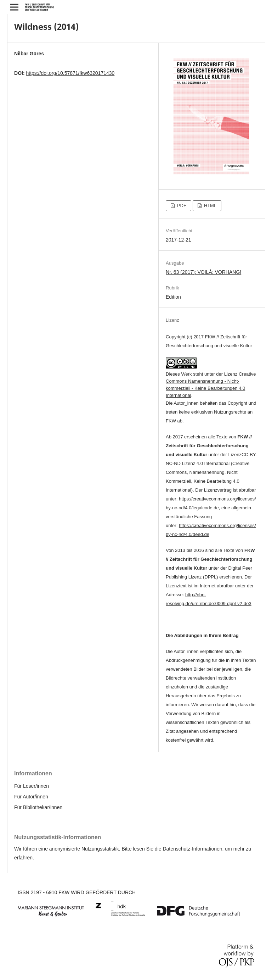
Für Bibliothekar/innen (38, 807)
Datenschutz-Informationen (192, 849)
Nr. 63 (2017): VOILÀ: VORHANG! (203, 272)
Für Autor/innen (31, 797)
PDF (181, 206)
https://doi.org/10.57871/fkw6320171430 (70, 73)
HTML (209, 206)
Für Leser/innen (32, 786)
